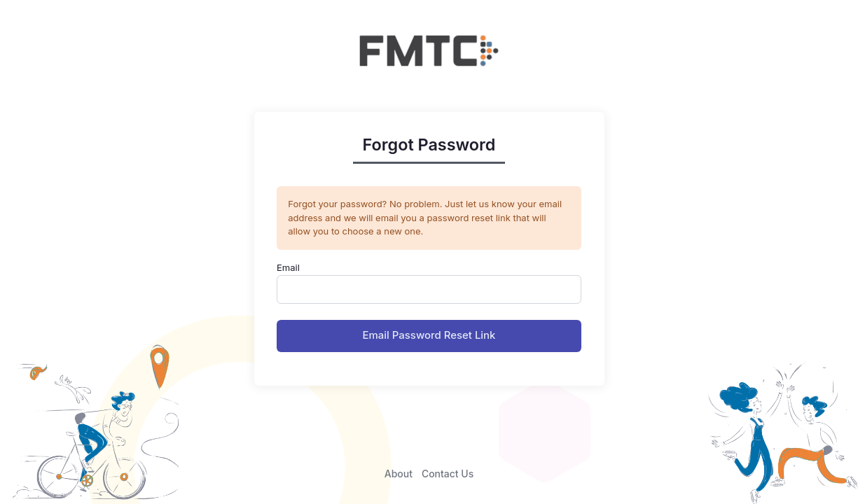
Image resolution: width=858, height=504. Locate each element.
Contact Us (448, 474)
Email (288, 267)
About (399, 474)
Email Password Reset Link (429, 335)
